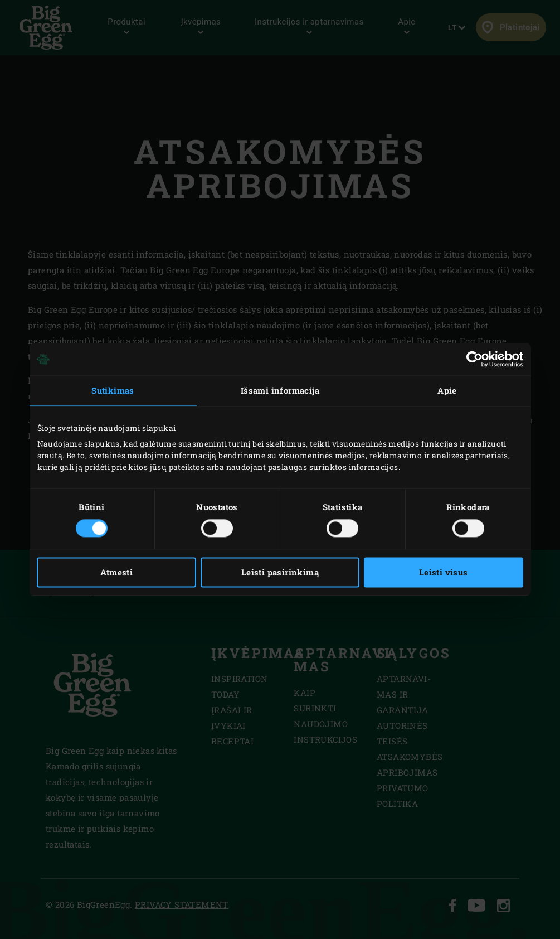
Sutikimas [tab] (113, 390)
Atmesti (116, 573)
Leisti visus (444, 573)
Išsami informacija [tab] (280, 390)
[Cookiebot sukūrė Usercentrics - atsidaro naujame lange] (474, 359)
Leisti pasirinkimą (280, 573)
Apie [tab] (447, 390)
